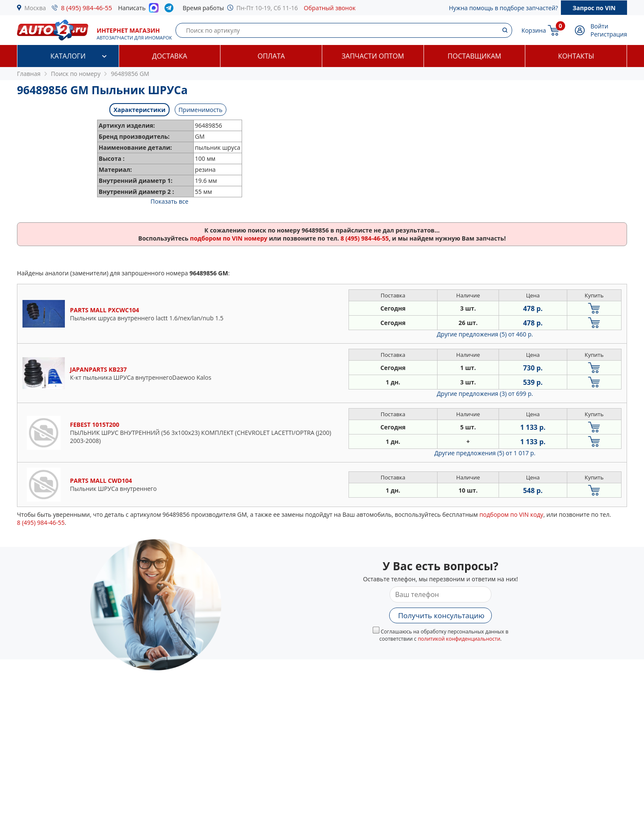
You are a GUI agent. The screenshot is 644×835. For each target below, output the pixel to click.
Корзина (534, 30)
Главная (29, 74)
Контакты (576, 56)
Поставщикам (474, 56)
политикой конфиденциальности (459, 639)
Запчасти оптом (373, 56)
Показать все (169, 201)
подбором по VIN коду (512, 514)
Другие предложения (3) (485, 394)
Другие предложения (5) (485, 334)
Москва (35, 8)
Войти (599, 26)
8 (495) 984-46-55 (87, 8)
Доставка (170, 56)
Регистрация (609, 34)
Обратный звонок (330, 8)
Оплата (271, 56)
